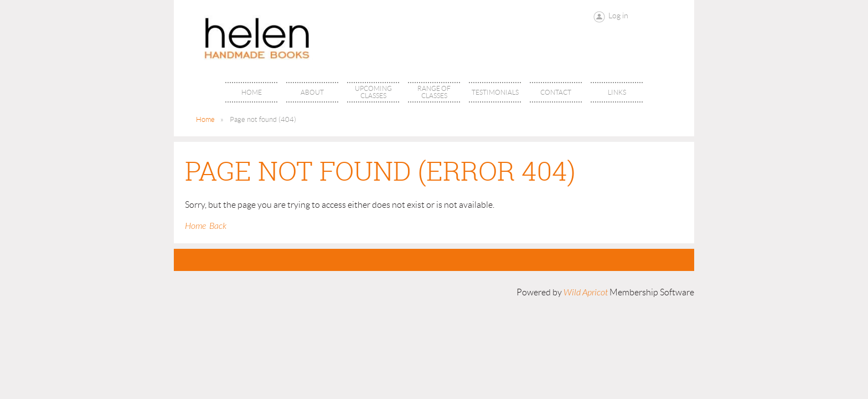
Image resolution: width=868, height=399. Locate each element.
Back (218, 226)
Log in (618, 16)
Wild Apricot (586, 293)
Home (205, 119)
